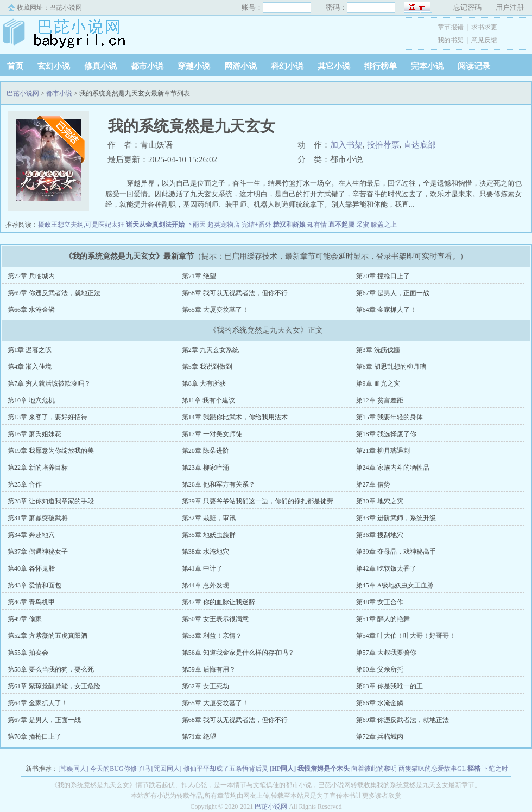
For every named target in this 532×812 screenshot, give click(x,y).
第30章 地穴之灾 (380, 501)
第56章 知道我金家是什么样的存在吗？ (238, 653)
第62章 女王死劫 (205, 686)
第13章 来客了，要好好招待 (47, 417)
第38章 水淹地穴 (205, 552)
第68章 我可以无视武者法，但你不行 (235, 293)
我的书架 (451, 40)
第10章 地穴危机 (31, 400)
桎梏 (474, 769)
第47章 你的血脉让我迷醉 (218, 602)
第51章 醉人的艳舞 (383, 619)
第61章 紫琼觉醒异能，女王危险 (54, 686)
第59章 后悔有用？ (209, 669)
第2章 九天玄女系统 (210, 350)
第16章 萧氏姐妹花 (34, 434)
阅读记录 (474, 66)
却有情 (317, 225)
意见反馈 (484, 40)
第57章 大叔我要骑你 (386, 653)
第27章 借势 (373, 484)
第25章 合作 (25, 484)
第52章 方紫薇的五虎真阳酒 (47, 636)
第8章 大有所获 (204, 383)
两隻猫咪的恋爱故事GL (432, 769)
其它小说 (334, 66)
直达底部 (420, 145)
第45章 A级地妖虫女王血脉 (395, 585)
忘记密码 (467, 7)
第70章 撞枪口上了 (383, 276)
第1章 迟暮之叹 (30, 350)
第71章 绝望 (199, 276)
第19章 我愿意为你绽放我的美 (51, 451)
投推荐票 (383, 145)
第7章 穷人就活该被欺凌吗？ (49, 383)
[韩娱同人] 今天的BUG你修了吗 (104, 769)
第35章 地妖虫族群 (209, 535)
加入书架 (346, 145)
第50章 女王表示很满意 (215, 619)
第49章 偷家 (25, 619)
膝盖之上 (384, 225)
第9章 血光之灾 (378, 383)
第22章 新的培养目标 (38, 468)
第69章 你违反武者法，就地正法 (54, 293)
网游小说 (240, 66)
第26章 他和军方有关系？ (218, 484)
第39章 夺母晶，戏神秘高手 (396, 552)
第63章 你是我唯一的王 (389, 686)
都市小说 (147, 66)
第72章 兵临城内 (31, 276)
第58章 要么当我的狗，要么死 (51, 669)
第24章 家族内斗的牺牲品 (393, 468)
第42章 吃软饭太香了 (386, 568)
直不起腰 (341, 225)
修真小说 (100, 66)
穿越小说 (194, 66)
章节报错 (451, 27)
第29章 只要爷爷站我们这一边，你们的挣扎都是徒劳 (258, 501)
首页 (15, 66)
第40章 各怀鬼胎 (31, 568)
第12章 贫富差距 (380, 400)
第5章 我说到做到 (207, 367)
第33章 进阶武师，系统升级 (396, 518)
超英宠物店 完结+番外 (239, 225)
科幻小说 (287, 66)
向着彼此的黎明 (374, 769)
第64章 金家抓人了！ (386, 310)
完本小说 (427, 66)
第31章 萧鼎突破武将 (38, 518)
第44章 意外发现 (205, 585)
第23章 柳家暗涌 (205, 468)
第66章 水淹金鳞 (31, 310)
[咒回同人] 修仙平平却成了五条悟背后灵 (210, 769)
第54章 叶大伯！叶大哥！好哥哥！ (406, 636)
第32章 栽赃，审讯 (209, 518)
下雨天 (196, 225)
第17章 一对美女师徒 (212, 434)
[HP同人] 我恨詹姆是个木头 (310, 769)
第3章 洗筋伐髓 (378, 350)
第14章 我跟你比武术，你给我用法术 (235, 417)
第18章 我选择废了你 (386, 434)
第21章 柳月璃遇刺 (383, 451)
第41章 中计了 (202, 568)
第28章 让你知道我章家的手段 (51, 501)
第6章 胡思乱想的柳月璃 (391, 367)
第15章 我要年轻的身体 (389, 417)
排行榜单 (381, 66)
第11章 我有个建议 (209, 400)
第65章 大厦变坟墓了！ (215, 310)
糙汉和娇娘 (289, 225)
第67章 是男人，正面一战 (393, 293)
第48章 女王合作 (380, 602)
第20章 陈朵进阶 (205, 451)
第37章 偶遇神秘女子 (38, 552)
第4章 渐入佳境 (30, 367)
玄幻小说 (54, 66)
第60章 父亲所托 (380, 669)
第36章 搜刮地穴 (380, 535)
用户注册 (510, 7)
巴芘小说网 (66, 8)
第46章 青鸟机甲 (31, 602)
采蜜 (363, 225)
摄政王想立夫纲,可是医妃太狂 (81, 225)
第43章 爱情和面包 (34, 585)
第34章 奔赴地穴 (31, 535)
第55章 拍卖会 (28, 653)
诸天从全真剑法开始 (155, 225)
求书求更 (484, 27)
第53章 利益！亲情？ (212, 636)
